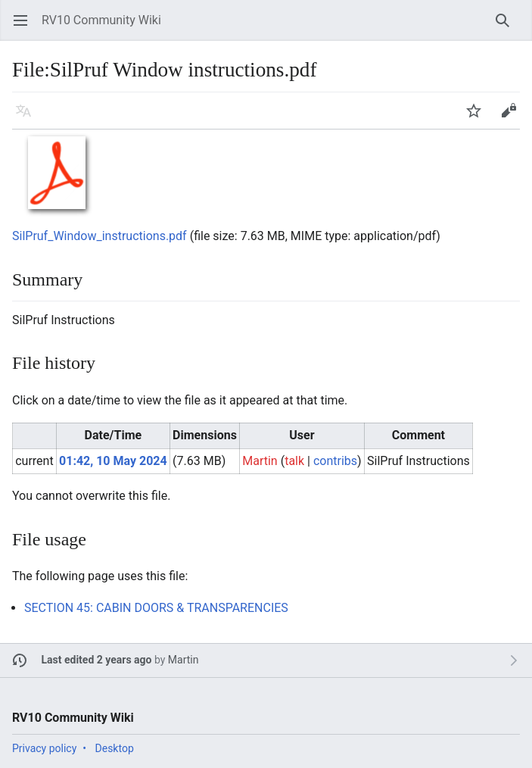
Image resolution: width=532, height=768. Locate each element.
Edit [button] (512, 118)
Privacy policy (44, 748)
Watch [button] (479, 118)
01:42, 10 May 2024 (113, 461)
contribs (335, 461)
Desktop (115, 748)
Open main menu (25, 28)
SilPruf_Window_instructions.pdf (100, 236)
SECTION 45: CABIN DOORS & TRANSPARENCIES (156, 608)
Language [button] (28, 118)
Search (507, 28)
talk (294, 461)
